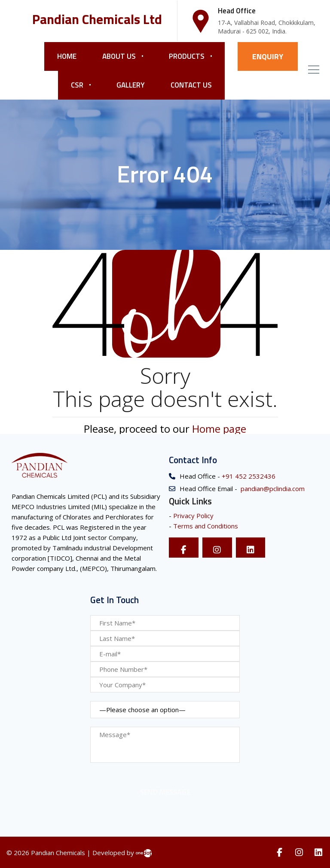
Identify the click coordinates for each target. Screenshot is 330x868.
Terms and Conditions (206, 526)
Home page (219, 429)
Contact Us (191, 85)
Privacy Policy (193, 516)
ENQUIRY (268, 56)
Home (67, 56)
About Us (119, 56)
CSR (77, 85)
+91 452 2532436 (248, 476)
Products (187, 56)
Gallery (131, 85)
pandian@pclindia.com (272, 489)
